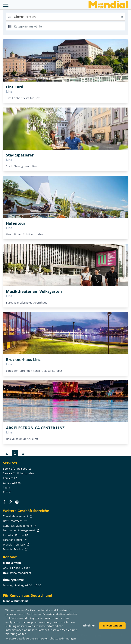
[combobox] (65, 17)
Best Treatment (14, 521)
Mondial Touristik (16, 544)
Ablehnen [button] (89, 625)
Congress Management (19, 526)
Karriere (9, 478)
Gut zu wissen (12, 483)
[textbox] (65, 26)
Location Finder (14, 540)
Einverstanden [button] (112, 625)
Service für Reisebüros (17, 469)
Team (6, 487)
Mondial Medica (15, 549)
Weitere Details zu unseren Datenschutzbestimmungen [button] (41, 638)
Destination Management (21, 530)
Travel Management (17, 516)
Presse (7, 492)
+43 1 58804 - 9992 (18, 568)
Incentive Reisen (15, 535)
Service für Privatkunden (19, 473)
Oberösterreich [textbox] (69, 17)
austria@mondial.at (19, 573)
